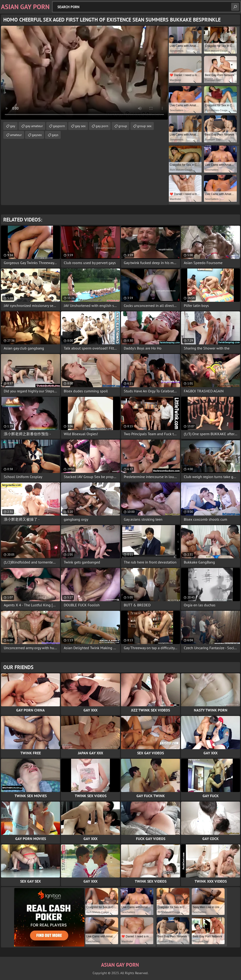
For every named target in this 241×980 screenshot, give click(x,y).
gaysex (37, 135)
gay (13, 126)
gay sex (80, 126)
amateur (16, 135)
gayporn (59, 126)
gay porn (102, 126)
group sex (144, 126)
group (123, 126)
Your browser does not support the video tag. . (84, 73)
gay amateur (34, 126)
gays (55, 135)
